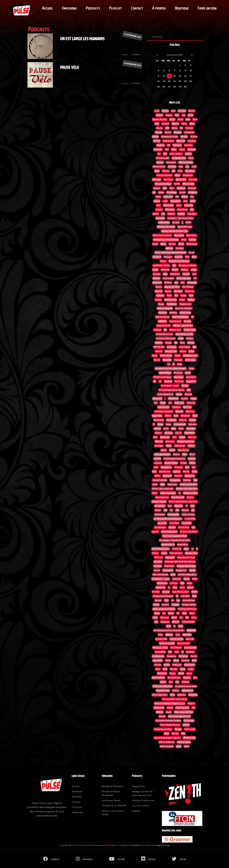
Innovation (193, 695)
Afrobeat (169, 433)
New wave (192, 424)
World (191, 158)
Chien (160, 635)
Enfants (191, 343)
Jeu (177, 682)
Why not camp (188, 184)
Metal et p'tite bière (189, 484)
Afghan (164, 450)
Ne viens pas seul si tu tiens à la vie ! (169, 630)
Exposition (187, 635)
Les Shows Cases (111, 800)
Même (192, 613)
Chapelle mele (185, 304)
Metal (191, 115)
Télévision (176, 407)
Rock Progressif (182, 708)
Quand (171, 613)
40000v (186, 725)
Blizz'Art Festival (186, 162)
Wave (174, 429)
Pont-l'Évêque (188, 287)
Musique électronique (186, 566)
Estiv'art (169, 248)
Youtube (187, 678)
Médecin (159, 343)
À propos (159, 8)
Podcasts (93, 8)
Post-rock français (160, 575)
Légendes (192, 141)
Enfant (157, 476)
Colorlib (135, 845)
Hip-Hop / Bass (191, 553)
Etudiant (190, 338)
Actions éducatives (169, 532)
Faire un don (207, 8)
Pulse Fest (157, 283)
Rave (194, 257)
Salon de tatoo (176, 553)
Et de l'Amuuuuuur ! (181, 592)
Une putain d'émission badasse (168, 721)
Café (156, 467)
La (179, 493)
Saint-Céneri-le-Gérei (162, 235)
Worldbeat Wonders (112, 786)
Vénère (163, 261)
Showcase (178, 373)
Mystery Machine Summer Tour (175, 231)
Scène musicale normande (164, 609)
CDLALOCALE (173, 399)
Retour (190, 588)
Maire (191, 351)
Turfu (182, 588)
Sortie (172, 450)
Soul (157, 124)
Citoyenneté (168, 570)
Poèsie (169, 446)
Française (178, 360)
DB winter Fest (189, 738)
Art (154, 192)
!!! (182, 652)
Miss (194, 596)
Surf (174, 437)
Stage (155, 356)
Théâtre (191, 300)
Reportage (179, 377)
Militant (176, 691)
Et (175, 626)
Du (155, 381)
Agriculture (191, 377)
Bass (195, 119)
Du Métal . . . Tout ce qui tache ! (180, 218)
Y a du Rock (186, 523)
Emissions (190, 652)
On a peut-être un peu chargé (175, 699)
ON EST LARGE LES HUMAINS (82, 39)
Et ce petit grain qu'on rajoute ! (167, 738)
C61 (160, 381)
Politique (185, 270)
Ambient (158, 433)
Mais (184, 613)
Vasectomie (191, 235)
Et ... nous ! (162, 523)
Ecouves (159, 291)
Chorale (158, 665)
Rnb (176, 296)
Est (164, 613)
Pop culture (190, 171)
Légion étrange (188, 515)
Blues (192, 124)
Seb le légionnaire (160, 695)
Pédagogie (177, 665)
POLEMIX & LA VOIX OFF (114, 806)
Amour (163, 682)
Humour (160, 162)
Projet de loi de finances (179, 261)
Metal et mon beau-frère (187, 489)
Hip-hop (168, 132)
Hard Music (168, 180)
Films (185, 454)
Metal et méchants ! (184, 308)
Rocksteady (172, 192)
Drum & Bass (184, 347)
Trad (195, 480)
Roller (195, 579)
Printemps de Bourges (187, 609)
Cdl (165, 330)
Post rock (159, 442)
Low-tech (174, 583)
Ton (171, 510)
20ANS (177, 184)
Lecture (155, 532)
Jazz (185, 201)
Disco (172, 188)
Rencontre (170, 442)
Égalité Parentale (185, 227)
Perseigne (168, 257)
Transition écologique (162, 377)
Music (181, 338)
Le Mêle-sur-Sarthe (161, 265)
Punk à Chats (184, 527)
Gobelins (185, 682)
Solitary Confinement (143, 800)
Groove (178, 433)
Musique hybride (189, 605)
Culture (165, 111)
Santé (181, 244)
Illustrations (160, 515)
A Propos (77, 807)
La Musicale (189, 132)
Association (175, 201)
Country (192, 240)
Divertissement (174, 678)
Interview (182, 111)
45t (174, 171)
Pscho (181, 429)
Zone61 (187, 579)
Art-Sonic (188, 145)
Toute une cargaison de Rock (175, 536)
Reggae (169, 115)
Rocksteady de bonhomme (174, 459)
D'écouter (164, 618)
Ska (177, 197)
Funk (188, 119)
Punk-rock (158, 557)
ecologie (125, 83)
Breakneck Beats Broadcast (111, 793)
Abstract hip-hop (162, 317)
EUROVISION (189, 433)
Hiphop (175, 128)
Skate (189, 583)
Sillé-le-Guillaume (167, 742)
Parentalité (179, 235)
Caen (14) (190, 639)
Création (175, 605)
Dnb (194, 347)
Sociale (162, 716)
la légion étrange (162, 845)
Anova (188, 373)
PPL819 (188, 223)
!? (174, 364)
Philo (155, 437)
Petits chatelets (167, 746)
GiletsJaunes (187, 691)
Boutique (182, 8)
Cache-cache (190, 729)
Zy (112, 845)
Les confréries (189, 600)
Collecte (192, 459)
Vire (174, 265)
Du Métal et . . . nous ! (161, 579)
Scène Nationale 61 (165, 394)
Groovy (159, 128)
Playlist (115, 8)
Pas (187, 618)
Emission (179, 257)
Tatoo (191, 369)
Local (157, 111)
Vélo (165, 188)
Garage (184, 137)
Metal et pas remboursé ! (163, 489)
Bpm (187, 467)
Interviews (185, 596)
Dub (183, 115)
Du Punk (157, 141)
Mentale (166, 592)
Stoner (175, 270)
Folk (165, 154)
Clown (195, 472)
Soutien (184, 399)
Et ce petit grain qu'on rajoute (172, 390)
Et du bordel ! (168, 278)
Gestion (191, 446)
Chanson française (164, 175)
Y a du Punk (174, 523)
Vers (175, 588)
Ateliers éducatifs (165, 308)
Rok (177, 510)
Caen (178, 635)
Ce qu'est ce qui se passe (186, 686)
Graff (166, 429)
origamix (136, 811)
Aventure (158, 566)
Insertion (178, 476)
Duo (170, 403)
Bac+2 (192, 454)
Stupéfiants (182, 210)
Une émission (176, 648)
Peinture (176, 622)
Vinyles (185, 197)
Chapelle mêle (171, 351)
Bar (193, 510)
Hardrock (160, 145)
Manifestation (170, 300)
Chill (167, 128)
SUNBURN (165, 270)
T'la (165, 510)
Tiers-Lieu (177, 145)
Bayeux (168, 291)
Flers (172, 695)
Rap (192, 197)
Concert (186, 274)
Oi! (181, 128)
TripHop (192, 570)
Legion (194, 270)
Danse (163, 244)
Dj (154, 424)
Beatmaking (159, 420)
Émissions (69, 8)
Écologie (157, 274)
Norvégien (159, 446)
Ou (169, 364)
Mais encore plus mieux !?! (179, 716)
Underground (168, 141)
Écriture (165, 605)
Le (169, 588)
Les (178, 600)
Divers (184, 124)
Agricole (177, 472)
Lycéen (191, 669)
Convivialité (158, 661)
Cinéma (188, 154)
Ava (193, 527)
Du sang (187, 321)
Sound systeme (162, 497)
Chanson (156, 278)
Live (187, 167)
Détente (166, 171)
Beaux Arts (157, 399)
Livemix (157, 570)
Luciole (182, 192)
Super (157, 613)
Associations (180, 446)
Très (183, 734)
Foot (165, 669)
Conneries (191, 403)
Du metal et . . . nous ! (170, 386)
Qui (178, 613)
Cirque (194, 399)
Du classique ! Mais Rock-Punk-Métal (175, 540)
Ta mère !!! (177, 549)
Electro (192, 111)
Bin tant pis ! (160, 506)
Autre (194, 618)
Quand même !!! (168, 545)
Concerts (185, 661)
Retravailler (168, 205)
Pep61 (165, 274)
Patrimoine (179, 381)
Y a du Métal (190, 519)
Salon (183, 669)
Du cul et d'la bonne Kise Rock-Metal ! (171, 253)
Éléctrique (190, 411)
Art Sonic (172, 167)
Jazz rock (192, 437)
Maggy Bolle (138, 786)
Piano (195, 416)
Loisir (194, 167)
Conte (158, 197)
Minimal (157, 429)
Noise (184, 240)
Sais (193, 506)
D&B (167, 150)
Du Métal (192, 150)
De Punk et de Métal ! (189, 532)
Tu (187, 506)
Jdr (176, 343)
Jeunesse (193, 180)
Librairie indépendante (187, 575)
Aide (195, 678)
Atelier (182, 437)
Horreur (172, 244)
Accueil (48, 8)
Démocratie (159, 708)
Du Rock (194, 137)
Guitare (172, 527)
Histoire (175, 124)
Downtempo (169, 566)
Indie (181, 167)
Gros (169, 626)
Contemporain (180, 424)
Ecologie (165, 124)
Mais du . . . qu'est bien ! (183, 326)
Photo (169, 296)
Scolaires (157, 257)
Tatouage (157, 180)
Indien (179, 746)
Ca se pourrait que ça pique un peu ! (170, 703)
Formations (172, 304)
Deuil (173, 575)
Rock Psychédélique (180, 317)
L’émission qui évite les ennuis (166, 240)
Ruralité (176, 223)
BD (193, 317)
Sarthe (183, 463)
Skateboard (162, 583)
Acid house (168, 197)
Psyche (157, 201)
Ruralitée (158, 562)
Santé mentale (158, 678)
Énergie (178, 729)
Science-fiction (171, 463)
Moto (158, 669)
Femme (194, 656)
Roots (172, 119)
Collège (158, 300)
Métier (156, 214)
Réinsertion (190, 476)
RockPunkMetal (188, 622)
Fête (187, 257)
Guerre (176, 454)
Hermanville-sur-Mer (184, 334)
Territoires (183, 656)
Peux (170, 506)
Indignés (191, 703)
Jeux (194, 274)
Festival (159, 115)
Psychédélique (165, 373)
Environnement (159, 167)
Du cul (192, 253)
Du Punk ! (156, 592)
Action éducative (184, 278)
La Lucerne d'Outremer (166, 338)
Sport (177, 175)
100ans (161, 192)
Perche (194, 592)
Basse (163, 403)
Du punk (185, 386)
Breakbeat (185, 416)
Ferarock (189, 128)
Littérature (175, 274)
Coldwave (160, 296)
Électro (157, 360)
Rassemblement (163, 326)
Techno (182, 150)
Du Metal (180, 248)
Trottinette (161, 588)
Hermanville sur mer (164, 334)
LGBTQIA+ (162, 321)
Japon (179, 205)
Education (182, 695)
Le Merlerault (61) (167, 643)
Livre (191, 296)
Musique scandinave (186, 442)
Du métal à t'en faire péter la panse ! (171, 369)
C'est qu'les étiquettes (162, 686)
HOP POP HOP (159, 347)
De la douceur (175, 321)
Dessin (183, 296)
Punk (177, 115)
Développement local (186, 557)
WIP (169, 145)
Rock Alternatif (178, 497)
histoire (125, 55)
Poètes (192, 463)
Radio (174, 150)
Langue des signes (168, 493)
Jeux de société (177, 639)
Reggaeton (191, 381)
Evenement (165, 437)
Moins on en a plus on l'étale (113, 813)
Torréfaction (166, 467)
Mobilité (181, 214)
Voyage (168, 343)
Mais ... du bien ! (176, 154)
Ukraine (183, 351)
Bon (156, 622)
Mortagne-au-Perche (188, 265)
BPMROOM (191, 630)
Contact (137, 8)
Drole (167, 734)
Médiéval (187, 480)
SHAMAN (171, 214)
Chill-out (183, 420)
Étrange (160, 712)
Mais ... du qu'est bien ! (184, 712)
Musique (178, 132)
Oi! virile (157, 459)
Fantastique (175, 480)
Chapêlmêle (188, 175)
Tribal (162, 484)
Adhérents (77, 812)
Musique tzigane (190, 493)
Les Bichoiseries (179, 158)
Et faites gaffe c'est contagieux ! (168, 519)
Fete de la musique (163, 184)
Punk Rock (163, 313)
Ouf (170, 652)
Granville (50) (161, 639)
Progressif (190, 291)
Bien (183, 283)
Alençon (157, 188)
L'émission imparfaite (164, 411)
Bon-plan (174, 669)
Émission (168, 283)
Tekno (182, 343)
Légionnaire (157, 416)
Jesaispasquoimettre (163, 729)
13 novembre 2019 (132, 36)
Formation (160, 218)
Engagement (181, 570)
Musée (179, 394)
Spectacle (167, 476)
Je (192, 549)
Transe (160, 424)
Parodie (186, 472)
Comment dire (190, 648)
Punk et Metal (166, 356)
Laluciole (158, 463)
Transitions (171, 656)
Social (155, 244)
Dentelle (188, 394)
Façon (174, 618)
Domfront (178, 291)
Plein (166, 600)
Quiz (171, 682)
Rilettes (185, 510)
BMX (182, 583)
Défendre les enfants (166, 227)
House (180, 119)
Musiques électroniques (163, 596)
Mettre (158, 510)
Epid (194, 467)
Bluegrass (165, 622)
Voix (156, 403)
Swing (168, 424)
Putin (177, 652)
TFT (195, 278)
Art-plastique (160, 527)
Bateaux (169, 635)
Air (173, 600)
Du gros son (189, 721)
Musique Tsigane (159, 502)
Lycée (165, 201)
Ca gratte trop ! (163, 691)
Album (176, 661)
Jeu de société (183, 643)
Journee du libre (140, 806)
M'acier (155, 553)
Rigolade (179, 411)
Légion (169, 712)
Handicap (168, 381)
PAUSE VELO (70, 67)
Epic (192, 210)
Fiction (156, 605)
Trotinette (177, 579)
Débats (155, 137)
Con (181, 618)
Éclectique (192, 214)
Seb (194, 708)
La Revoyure (190, 360)
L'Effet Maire (164, 223)
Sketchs (175, 734)
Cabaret (159, 351)
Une (176, 283)
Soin (154, 472)
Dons (194, 661)
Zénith (181, 673)
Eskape (173, 673)
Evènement (162, 673)
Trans (186, 549)
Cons (176, 416)
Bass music (172, 484)
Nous (181, 626)
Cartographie (173, 515)
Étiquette (179, 506)
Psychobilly (170, 557)
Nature (159, 287)
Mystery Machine (160, 119)
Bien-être (187, 407)
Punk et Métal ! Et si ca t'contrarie (183, 502)
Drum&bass (171, 420)
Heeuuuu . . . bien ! (160, 648)
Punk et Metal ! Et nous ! (170, 725)
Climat (177, 356)
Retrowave (191, 429)
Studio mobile (190, 330)
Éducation (167, 360)
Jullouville (189, 205)
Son (189, 390)
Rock (173, 111)
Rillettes (173, 313)
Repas (168, 661)
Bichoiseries (192, 244)
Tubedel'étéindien (160, 480)
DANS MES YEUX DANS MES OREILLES (180, 562)
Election (158, 600)
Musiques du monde (170, 137)
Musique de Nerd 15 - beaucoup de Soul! (143, 793)
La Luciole (158, 150)
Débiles (168, 416)
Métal (193, 201)
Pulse (180, 364)
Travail (182, 300)
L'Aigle (155, 270)
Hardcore (192, 188)
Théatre (159, 210)
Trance (155, 493)
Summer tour (175, 330)
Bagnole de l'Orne (172, 287)
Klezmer (190, 497)
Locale (164, 553)
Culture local (185, 313)
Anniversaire (190, 665)
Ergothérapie (165, 472)
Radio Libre (179, 403)
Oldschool (181, 188)
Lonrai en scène (184, 742)
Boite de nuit (183, 450)
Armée (167, 665)
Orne (158, 205)
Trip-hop (158, 132)
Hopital (170, 708)
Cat (163, 214)
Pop (159, 154)
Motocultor (171, 162)
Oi (177, 596)
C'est (155, 618)
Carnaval (157, 330)
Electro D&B (181, 180)
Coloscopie (192, 283)
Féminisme (170, 210)
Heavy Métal (182, 545)
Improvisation (163, 407)
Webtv (187, 746)
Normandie (172, 347)
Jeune (189, 673)
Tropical (192, 420)
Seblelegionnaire (190, 356)
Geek (180, 171)
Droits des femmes (162, 454)
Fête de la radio (163, 158)
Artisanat (178, 467)
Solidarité (193, 192)
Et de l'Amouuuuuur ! (161, 549)
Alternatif (181, 141)
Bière (157, 171)
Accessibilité (160, 652)
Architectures (158, 656)
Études (161, 304)
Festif (155, 484)
